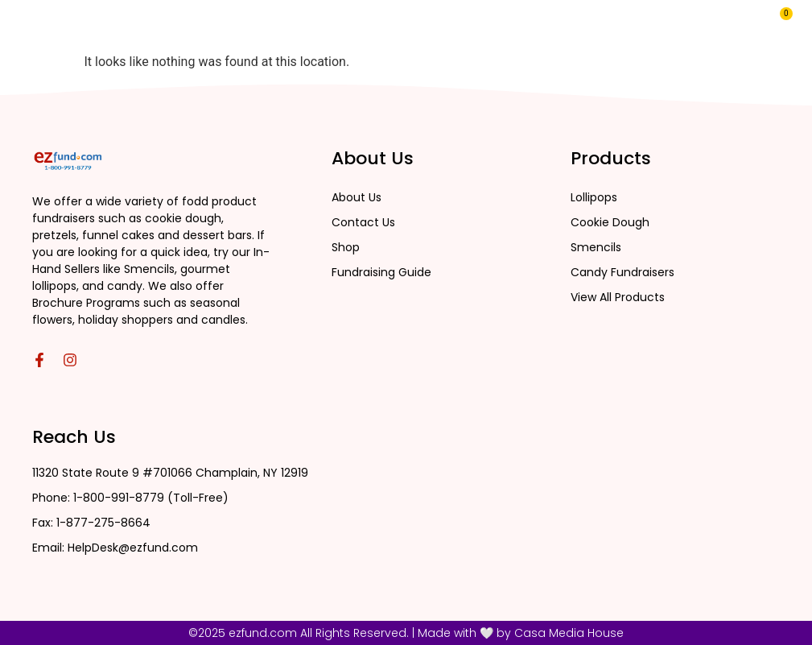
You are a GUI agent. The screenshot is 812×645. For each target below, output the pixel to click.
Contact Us (567, 27)
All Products (336, 27)
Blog (496, 27)
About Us (432, 27)
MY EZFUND (655, 27)
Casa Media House (569, 633)
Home (249, 27)
